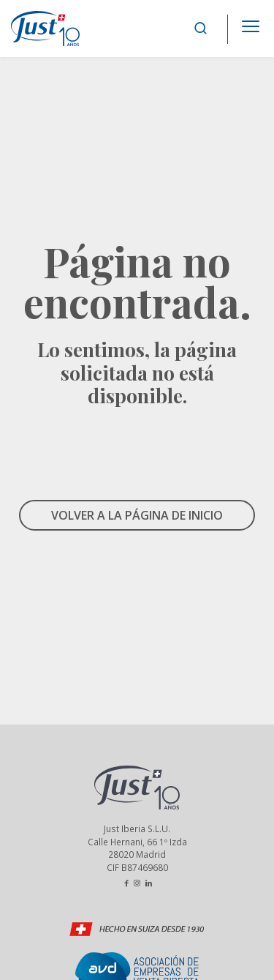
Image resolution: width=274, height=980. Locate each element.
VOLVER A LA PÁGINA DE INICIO (137, 515)
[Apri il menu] (251, 22)
